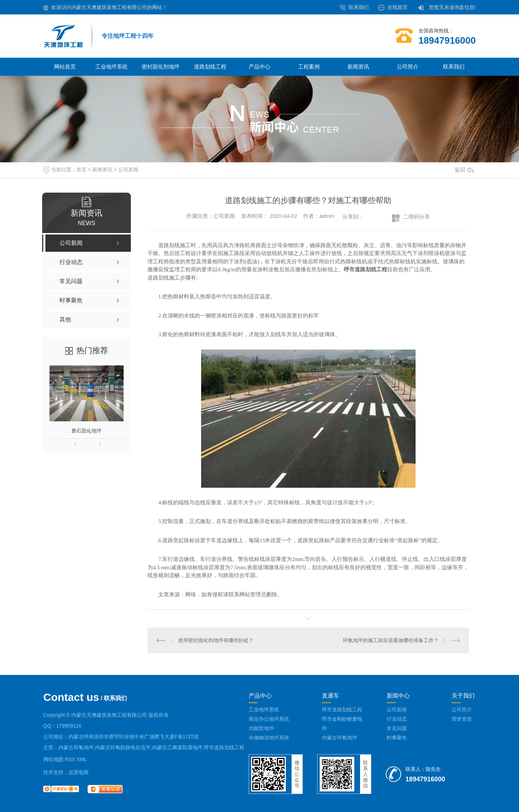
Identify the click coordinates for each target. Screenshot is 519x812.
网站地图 (53, 759)
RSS (70, 759)
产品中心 (259, 67)
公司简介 (408, 67)
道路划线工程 (210, 67)
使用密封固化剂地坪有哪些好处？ (216, 640)
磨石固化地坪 (86, 431)
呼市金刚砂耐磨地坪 (342, 724)
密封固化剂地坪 (161, 67)
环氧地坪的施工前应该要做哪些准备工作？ (391, 640)
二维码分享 (416, 217)
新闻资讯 (358, 67)
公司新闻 (128, 170)
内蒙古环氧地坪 (340, 738)
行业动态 (397, 719)
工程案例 (309, 67)
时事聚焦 (397, 738)
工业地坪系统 (111, 67)
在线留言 (398, 7)
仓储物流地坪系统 (269, 738)
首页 (81, 170)
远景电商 (79, 772)
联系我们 (359, 7)
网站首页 (65, 67)
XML (82, 759)
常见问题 (397, 728)
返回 (464, 170)
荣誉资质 (462, 719)
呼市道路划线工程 (342, 710)
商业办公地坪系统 (269, 719)
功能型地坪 (261, 728)
